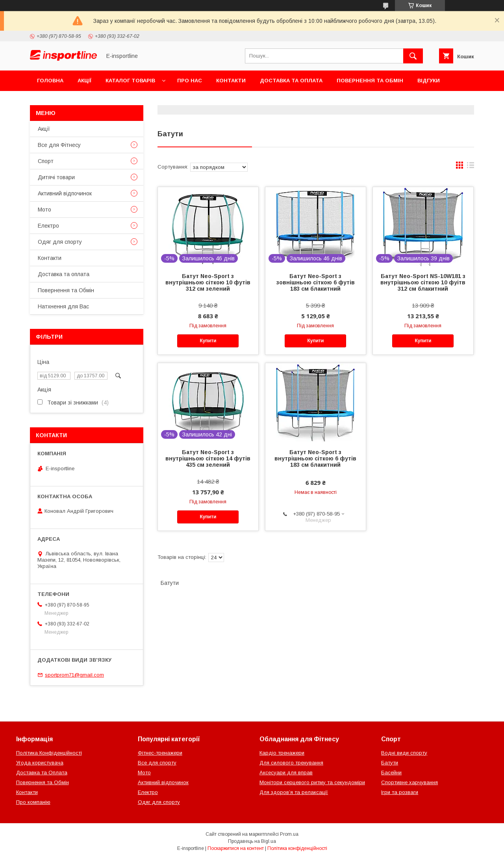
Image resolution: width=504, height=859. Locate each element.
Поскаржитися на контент (236, 848)
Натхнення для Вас (63, 306)
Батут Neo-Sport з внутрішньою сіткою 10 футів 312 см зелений (208, 282)
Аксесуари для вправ (286, 773)
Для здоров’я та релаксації (294, 792)
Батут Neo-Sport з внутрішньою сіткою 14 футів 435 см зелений (208, 458)
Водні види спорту (404, 753)
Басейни (391, 773)
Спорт (46, 161)
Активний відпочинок (65, 193)
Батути (390, 763)
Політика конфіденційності (297, 848)
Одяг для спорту (60, 242)
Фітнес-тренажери (160, 753)
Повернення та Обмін (370, 81)
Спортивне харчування (409, 782)
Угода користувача (40, 763)
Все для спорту (157, 763)
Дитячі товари (56, 177)
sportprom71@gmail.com (74, 675)
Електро (48, 226)
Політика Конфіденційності (49, 753)
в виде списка (471, 167)
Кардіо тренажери (282, 753)
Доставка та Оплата (42, 773)
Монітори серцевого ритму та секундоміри (312, 782)
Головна (50, 81)
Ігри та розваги (400, 792)
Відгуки (429, 81)
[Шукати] (413, 56)
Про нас (190, 81)
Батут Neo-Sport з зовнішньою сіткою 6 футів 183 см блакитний (316, 282)
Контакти (231, 81)
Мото (44, 210)
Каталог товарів (130, 81)
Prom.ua (289, 834)
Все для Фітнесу (59, 145)
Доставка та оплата (291, 81)
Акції (84, 81)
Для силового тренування (291, 763)
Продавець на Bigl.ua (252, 841)
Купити (208, 341)
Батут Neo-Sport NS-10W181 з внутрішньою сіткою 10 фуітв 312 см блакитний (423, 282)
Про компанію (33, 802)
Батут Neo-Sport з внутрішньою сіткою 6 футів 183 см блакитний (315, 458)
